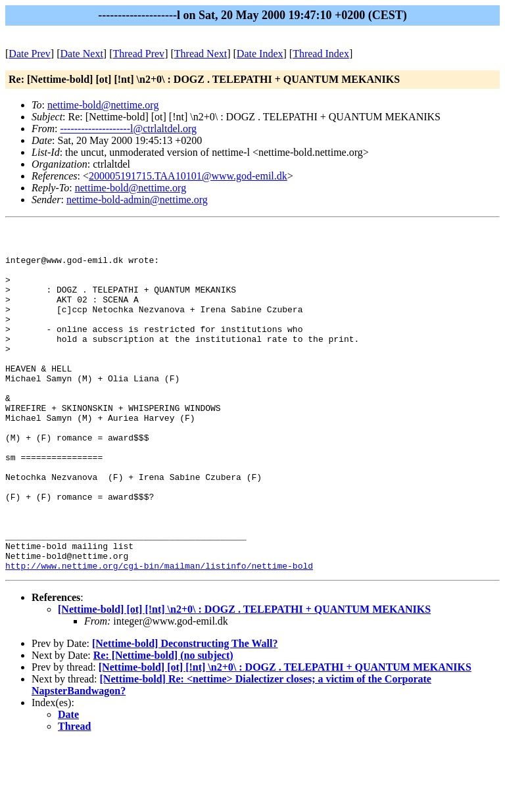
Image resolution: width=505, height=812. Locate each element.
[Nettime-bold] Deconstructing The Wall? (185, 712)
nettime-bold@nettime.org (103, 105)
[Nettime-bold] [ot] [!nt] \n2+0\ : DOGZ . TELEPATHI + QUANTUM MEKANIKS (244, 678)
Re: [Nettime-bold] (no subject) (163, 724)
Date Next (82, 54)
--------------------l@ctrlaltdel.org (128, 129)
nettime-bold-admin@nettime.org (137, 200)
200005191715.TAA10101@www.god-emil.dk (188, 176)
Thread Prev (138, 54)
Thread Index (321, 54)
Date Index (260, 54)
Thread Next (201, 54)
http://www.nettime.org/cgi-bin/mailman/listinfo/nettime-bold (159, 634)
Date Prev (30, 54)
